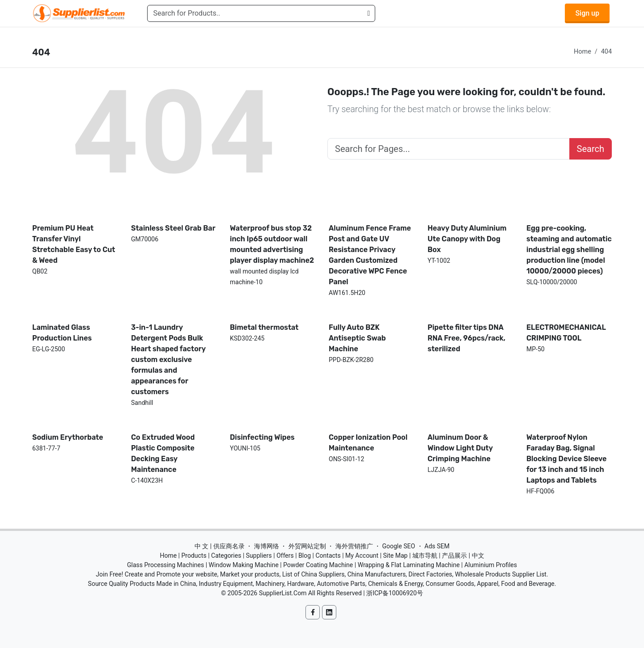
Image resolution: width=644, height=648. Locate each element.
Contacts (328, 555)
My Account (362, 555)
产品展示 (454, 555)
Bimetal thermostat (264, 327)
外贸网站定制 (307, 546)
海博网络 (267, 546)
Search (591, 149)
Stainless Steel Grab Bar (173, 228)
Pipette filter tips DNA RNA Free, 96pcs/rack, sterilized (466, 338)
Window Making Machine (244, 565)
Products (194, 555)
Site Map (396, 555)
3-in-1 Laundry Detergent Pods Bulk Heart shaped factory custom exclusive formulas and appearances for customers (168, 360)
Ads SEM (437, 546)
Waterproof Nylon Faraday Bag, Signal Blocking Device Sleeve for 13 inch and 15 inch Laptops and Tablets (566, 459)
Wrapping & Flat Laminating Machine (409, 565)
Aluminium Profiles (491, 565)
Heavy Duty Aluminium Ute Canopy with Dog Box (467, 239)
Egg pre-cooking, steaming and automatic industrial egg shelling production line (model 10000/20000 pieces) (569, 250)
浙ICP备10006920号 (395, 593)
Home (583, 52)
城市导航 (425, 555)
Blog (305, 555)
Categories (226, 555)
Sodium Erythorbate (68, 437)
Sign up (587, 13)
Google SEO (398, 546)
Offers (285, 555)
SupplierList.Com (283, 593)
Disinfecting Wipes (262, 437)
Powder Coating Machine (318, 565)
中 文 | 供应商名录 (220, 546)
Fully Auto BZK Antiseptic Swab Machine (357, 338)
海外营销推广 (354, 546)
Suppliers (259, 555)
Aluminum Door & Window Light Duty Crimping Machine (460, 448)
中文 (478, 555)
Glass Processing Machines (165, 565)
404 (606, 52)
